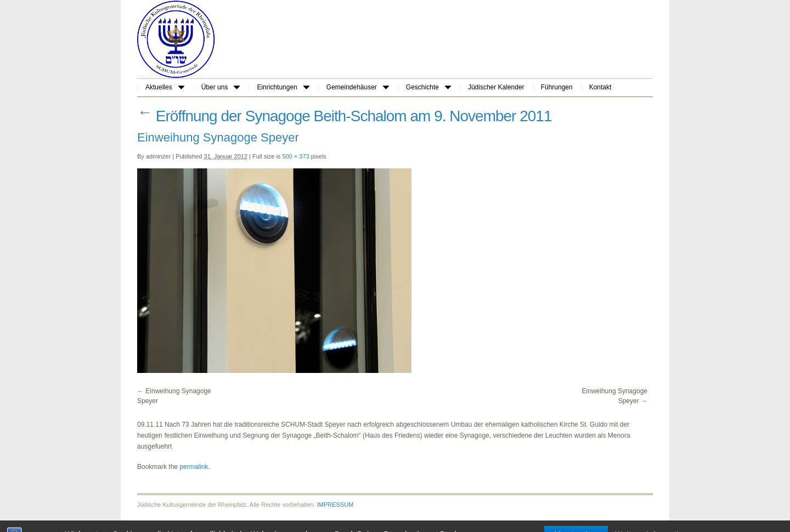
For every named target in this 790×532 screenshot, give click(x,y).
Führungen (557, 87)
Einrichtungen (283, 87)
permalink (194, 467)
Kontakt (600, 87)
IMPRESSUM (335, 505)
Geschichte (428, 87)
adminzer (158, 156)
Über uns (221, 87)
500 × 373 (295, 156)
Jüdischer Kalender (496, 87)
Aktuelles (165, 87)
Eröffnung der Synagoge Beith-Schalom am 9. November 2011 (345, 116)
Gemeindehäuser (358, 87)
